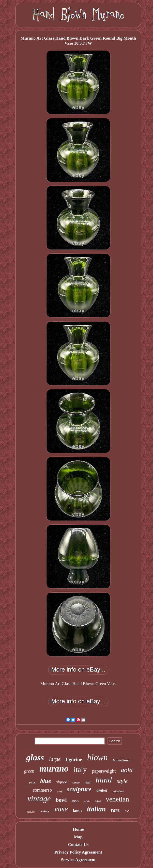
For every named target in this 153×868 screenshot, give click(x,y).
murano (54, 769)
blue (46, 781)
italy (80, 770)
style (122, 781)
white (87, 801)
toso (75, 801)
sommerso (42, 790)
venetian (117, 799)
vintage (39, 799)
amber (102, 790)
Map (78, 837)
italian (96, 809)
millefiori (118, 791)
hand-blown (122, 760)
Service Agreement (78, 860)
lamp (77, 811)
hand (104, 780)
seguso (31, 812)
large (55, 759)
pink (32, 782)
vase (61, 809)
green (29, 771)
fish (127, 811)
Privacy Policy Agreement (78, 852)
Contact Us (78, 845)
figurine (74, 759)
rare (115, 810)
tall (88, 782)
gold (127, 770)
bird (98, 801)
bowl (61, 800)
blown (97, 758)
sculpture (79, 789)
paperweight (104, 771)
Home (78, 829)
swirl (59, 791)
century (44, 811)
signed (62, 782)
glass (35, 757)
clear (76, 782)
